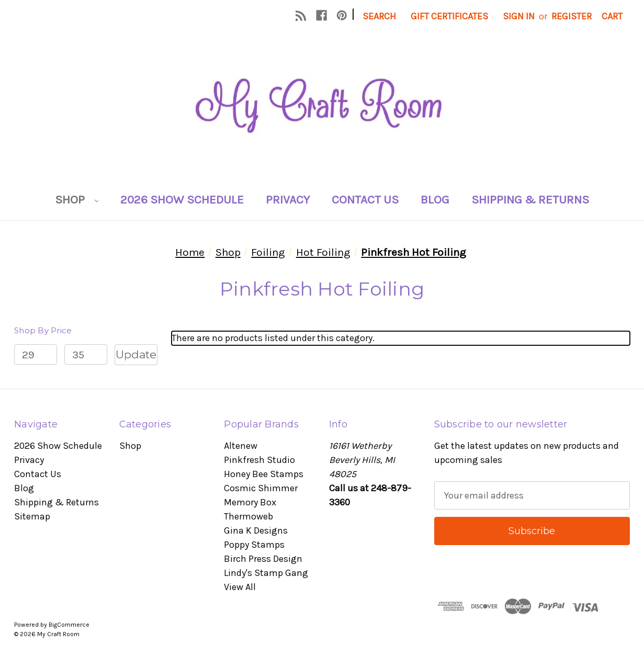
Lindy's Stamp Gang (266, 573)
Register (572, 16)
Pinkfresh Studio (259, 460)
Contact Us (365, 200)
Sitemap (32, 516)
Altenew (241, 446)
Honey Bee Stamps (264, 474)
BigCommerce (69, 625)
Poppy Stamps (254, 545)
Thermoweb (248, 516)
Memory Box (250, 502)
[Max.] (86, 355)
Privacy (288, 200)
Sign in (519, 16)
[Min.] (36, 355)
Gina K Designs (256, 530)
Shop (77, 200)
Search (379, 16)
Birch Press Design (263, 559)
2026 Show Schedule (182, 200)
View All (240, 587)
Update (136, 354)
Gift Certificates (449, 16)
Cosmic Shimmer (261, 488)
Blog (435, 200)
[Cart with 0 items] (612, 16)
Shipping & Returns (530, 200)
